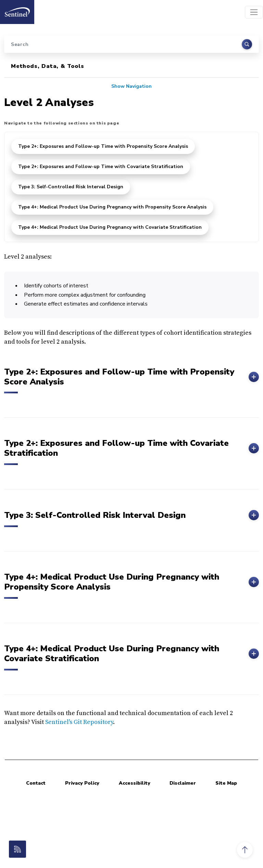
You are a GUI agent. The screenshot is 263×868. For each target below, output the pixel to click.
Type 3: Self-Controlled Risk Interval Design (71, 187)
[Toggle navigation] (254, 12)
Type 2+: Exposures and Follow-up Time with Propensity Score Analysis (103, 146)
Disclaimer (183, 783)
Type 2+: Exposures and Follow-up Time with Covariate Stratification (101, 167)
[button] (245, 850)
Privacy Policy (82, 783)
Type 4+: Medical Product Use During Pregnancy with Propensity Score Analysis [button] (131, 582)
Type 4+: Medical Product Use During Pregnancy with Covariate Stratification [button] (131, 654)
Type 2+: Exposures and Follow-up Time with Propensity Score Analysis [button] (131, 377)
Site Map (226, 783)
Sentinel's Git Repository (79, 722)
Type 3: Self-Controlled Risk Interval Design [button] (131, 515)
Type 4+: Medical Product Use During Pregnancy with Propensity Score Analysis (112, 207)
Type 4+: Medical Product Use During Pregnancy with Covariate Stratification (110, 227)
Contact (36, 783)
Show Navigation (131, 86)
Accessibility (135, 783)
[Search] (131, 44)
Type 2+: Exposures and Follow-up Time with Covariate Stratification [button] (131, 448)
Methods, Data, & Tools (48, 66)
